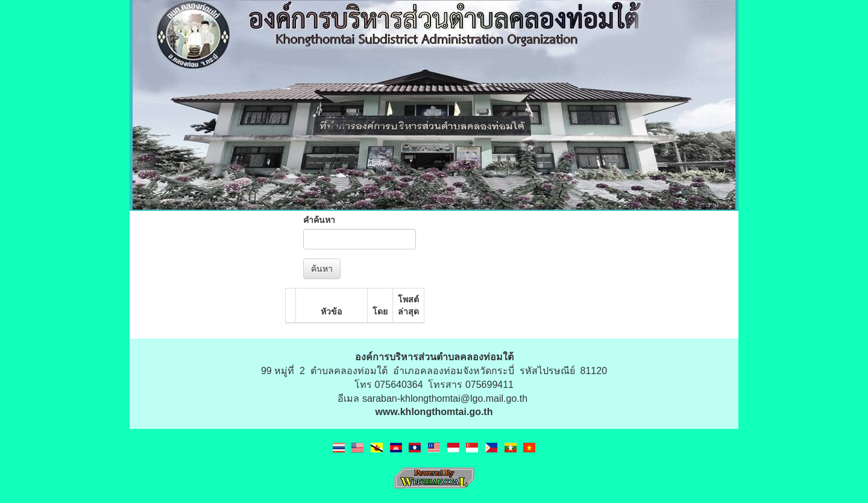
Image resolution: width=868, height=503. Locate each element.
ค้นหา (322, 269)
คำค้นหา (319, 220)
